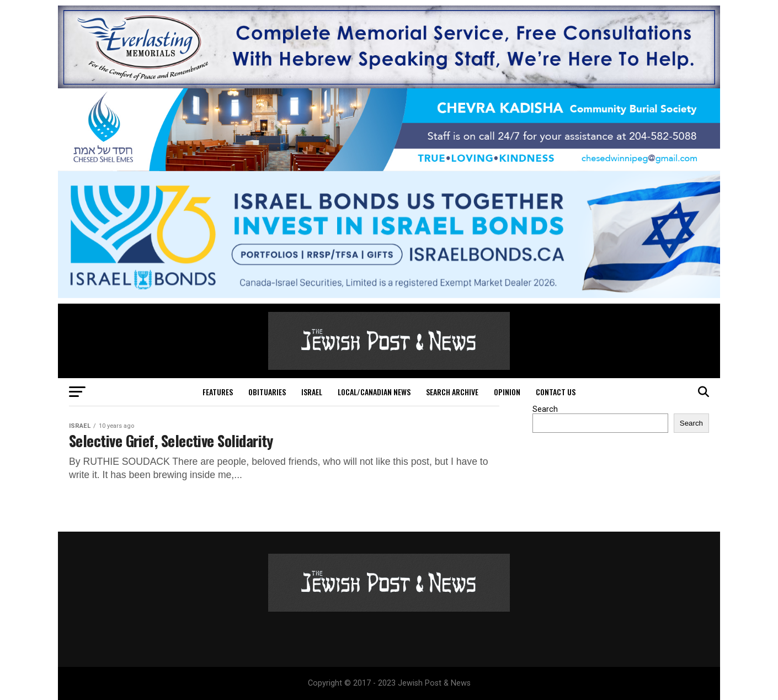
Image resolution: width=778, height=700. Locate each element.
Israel (312, 392)
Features (218, 392)
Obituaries (267, 392)
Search (545, 409)
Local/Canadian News (374, 392)
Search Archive (452, 392)
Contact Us (556, 392)
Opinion (507, 392)
